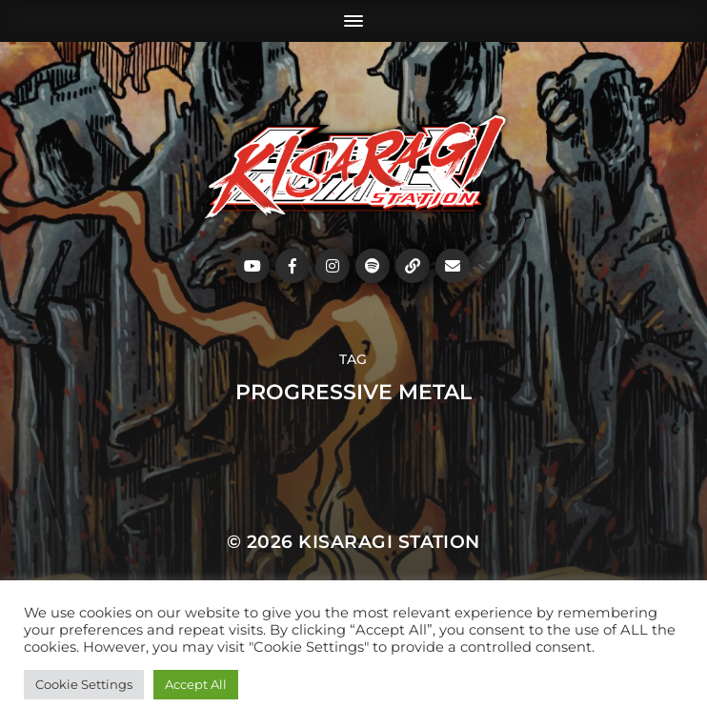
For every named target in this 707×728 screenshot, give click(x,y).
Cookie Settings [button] (84, 684)
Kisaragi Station (389, 542)
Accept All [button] (196, 684)
